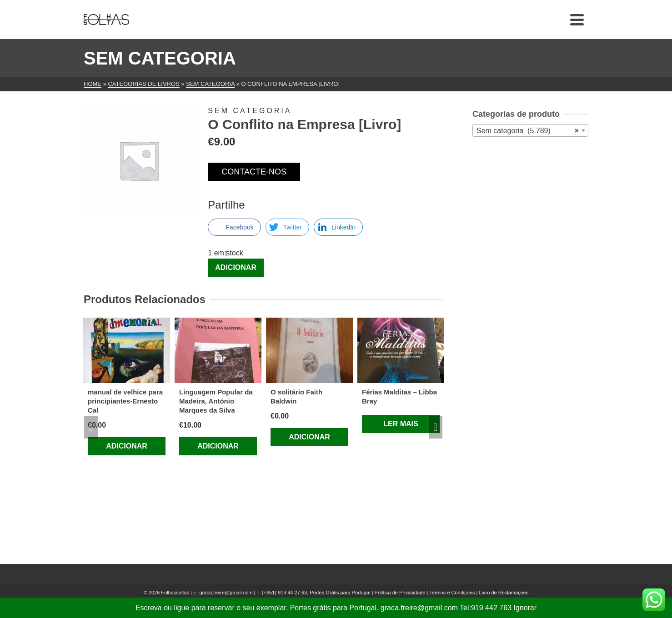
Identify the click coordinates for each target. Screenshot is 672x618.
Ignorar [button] (525, 608)
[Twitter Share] (287, 227)
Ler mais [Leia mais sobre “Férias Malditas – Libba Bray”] (401, 424)
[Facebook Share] (234, 227)
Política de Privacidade (400, 593)
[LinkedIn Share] (338, 227)
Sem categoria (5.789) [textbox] (528, 131)
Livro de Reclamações (504, 593)
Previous (91, 427)
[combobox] (530, 130)
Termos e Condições (452, 593)
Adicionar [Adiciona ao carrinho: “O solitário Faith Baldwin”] (309, 437)
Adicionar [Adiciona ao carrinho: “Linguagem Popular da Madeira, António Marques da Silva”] (218, 446)
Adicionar (236, 267)
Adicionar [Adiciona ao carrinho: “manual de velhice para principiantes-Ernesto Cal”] (127, 446)
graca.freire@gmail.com (226, 593)
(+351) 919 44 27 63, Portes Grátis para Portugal (317, 593)
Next (436, 427)
